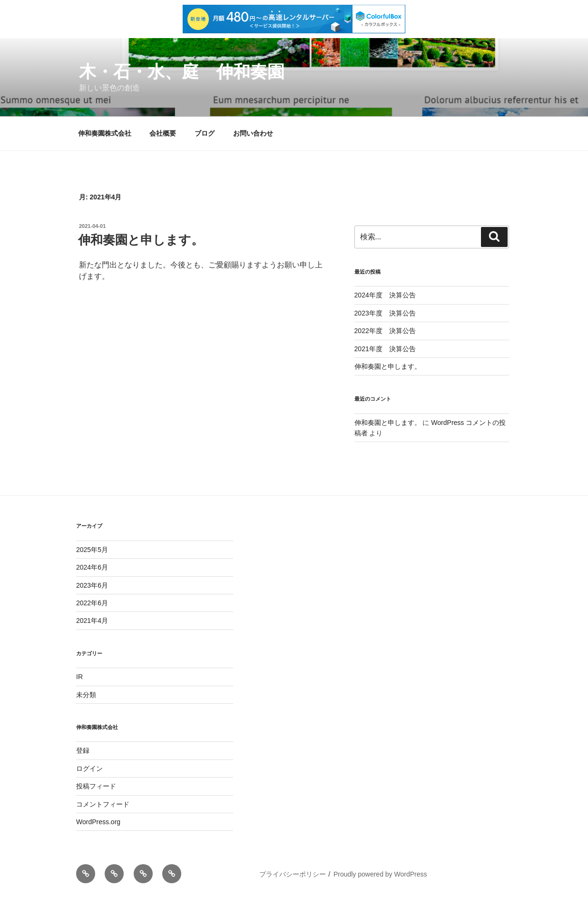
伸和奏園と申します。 (141, 240)
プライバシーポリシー (293, 874)
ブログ (205, 133)
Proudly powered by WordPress (380, 874)
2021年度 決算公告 (385, 349)
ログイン (89, 769)
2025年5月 (92, 550)
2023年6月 (92, 585)
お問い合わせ (253, 133)
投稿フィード (96, 786)
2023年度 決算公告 (385, 313)
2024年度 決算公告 (385, 295)
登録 (83, 750)
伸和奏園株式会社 (105, 133)
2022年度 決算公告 (385, 331)
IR (79, 677)
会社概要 (163, 133)
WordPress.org (98, 822)
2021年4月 (92, 621)
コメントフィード (103, 804)
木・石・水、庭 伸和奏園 (182, 72)
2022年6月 (92, 603)
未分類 (86, 695)
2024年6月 (92, 567)
